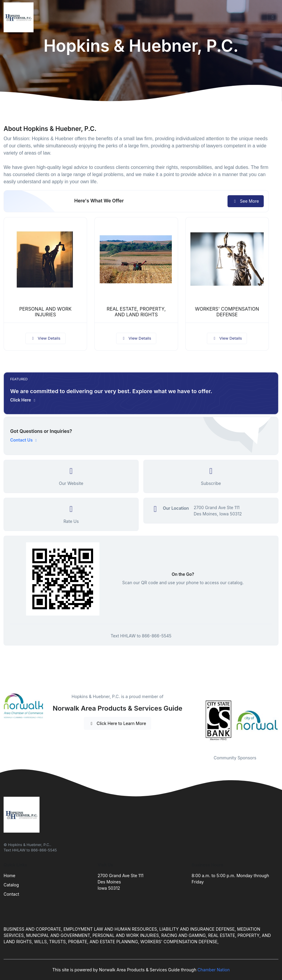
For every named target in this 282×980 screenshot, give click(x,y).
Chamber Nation (214, 970)
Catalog (11, 885)
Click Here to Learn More (117, 723)
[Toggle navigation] (273, 17)
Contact (11, 894)
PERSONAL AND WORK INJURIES (45, 312)
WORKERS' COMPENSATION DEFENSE (227, 312)
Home (9, 876)
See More (246, 201)
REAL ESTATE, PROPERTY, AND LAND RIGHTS (136, 312)
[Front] (20, 17)
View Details (46, 338)
